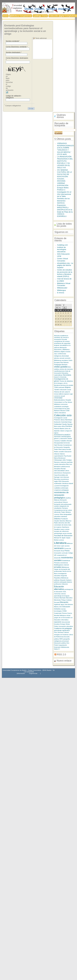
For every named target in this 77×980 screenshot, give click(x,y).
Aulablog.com (63, 245)
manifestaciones (60, 371)
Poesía (67, 551)
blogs (70, 422)
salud (67, 392)
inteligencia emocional (61, 641)
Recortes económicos (61, 479)
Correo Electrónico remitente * (17, 47)
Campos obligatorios (13, 105)
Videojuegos (58, 460)
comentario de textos (61, 525)
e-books (68, 352)
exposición (58, 622)
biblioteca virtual (65, 615)
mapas (68, 538)
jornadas (58, 567)
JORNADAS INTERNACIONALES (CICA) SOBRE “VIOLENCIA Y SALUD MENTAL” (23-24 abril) (65, 149)
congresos (58, 490)
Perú (56, 632)
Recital (63, 469)
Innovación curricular (61, 553)
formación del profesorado (63, 504)
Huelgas (69, 460)
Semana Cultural (63, 632)
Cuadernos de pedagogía (63, 628)
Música (68, 512)
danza (63, 420)
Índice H (57, 649)
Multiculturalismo (60, 400)
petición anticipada (60, 582)
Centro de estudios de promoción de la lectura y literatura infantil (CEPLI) (65, 273)
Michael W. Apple (60, 538)
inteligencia (58, 356)
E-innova (61, 293)
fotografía (67, 447)
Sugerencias (33, 673)
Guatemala (58, 613)
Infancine (65, 584)
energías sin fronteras (61, 635)
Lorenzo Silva (59, 514)
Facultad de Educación (63, 536)
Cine (68, 411)
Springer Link (58, 477)
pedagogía (65, 490)
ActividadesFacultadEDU (62, 435)
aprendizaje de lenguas (62, 596)
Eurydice (57, 624)
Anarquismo (67, 473)
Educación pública (60, 643)
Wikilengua (61, 290)
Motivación (63, 348)
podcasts (62, 387)
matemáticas (58, 375)
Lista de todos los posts (64, 225)
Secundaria (67, 375)
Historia (57, 429)
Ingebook (57, 604)
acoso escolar (67, 533)
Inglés (56, 481)
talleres (61, 394)
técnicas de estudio (67, 385)
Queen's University (60, 377)
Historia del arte (59, 392)
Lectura (61, 540)
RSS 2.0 (61, 654)
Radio (56, 523)
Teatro (63, 512)
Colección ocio (63, 415)
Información (21, 673)
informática (65, 620)
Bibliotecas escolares (61, 360)
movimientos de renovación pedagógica (61, 495)
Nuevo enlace (64, 661)
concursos (64, 404)
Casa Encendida (60, 475)
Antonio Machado (60, 598)
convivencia (64, 563)
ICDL (64, 592)
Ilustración (57, 422)
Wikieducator (62, 288)
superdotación (59, 456)
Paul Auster (68, 456)
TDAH (56, 387)
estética (57, 369)
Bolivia (56, 540)
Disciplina (57, 469)
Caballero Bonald (66, 441)
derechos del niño (64, 523)
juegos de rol (58, 618)
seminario (59, 548)
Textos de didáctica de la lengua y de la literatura (63, 383)
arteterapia (65, 488)
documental (66, 622)
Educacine (68, 452)
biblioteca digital (59, 352)
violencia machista (66, 462)
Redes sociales (59, 452)
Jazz (56, 354)
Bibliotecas (65, 567)
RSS (60, 481)
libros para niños (60, 426)
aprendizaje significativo (62, 630)
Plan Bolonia (64, 362)
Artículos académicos (61, 336)
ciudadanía (58, 406)
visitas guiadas (61, 367)
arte (67, 475)
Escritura (69, 426)
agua (62, 604)
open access (65, 546)
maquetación (63, 645)
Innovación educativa (66, 626)
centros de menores (66, 369)
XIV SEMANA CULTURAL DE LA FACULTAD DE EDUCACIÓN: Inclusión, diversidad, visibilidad (64, 177)
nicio (6, 16)
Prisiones (57, 420)
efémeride (57, 512)
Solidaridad (58, 424)
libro (70, 367)
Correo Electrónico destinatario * (17, 59)
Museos (63, 411)
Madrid (62, 429)
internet (66, 565)
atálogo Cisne (40, 16)
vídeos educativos (60, 413)
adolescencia (66, 467)
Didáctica (57, 519)
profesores (58, 584)
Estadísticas (66, 561)
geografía (66, 639)
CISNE (64, 611)
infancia (57, 454)
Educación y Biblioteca (62, 349)
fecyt (63, 551)
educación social (65, 390)
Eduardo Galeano (66, 580)
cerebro (57, 506)
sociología (65, 406)
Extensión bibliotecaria (62, 647)
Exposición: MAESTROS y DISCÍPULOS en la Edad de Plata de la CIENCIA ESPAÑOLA (65, 211)
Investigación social (61, 418)
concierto (68, 358)
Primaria (57, 563)
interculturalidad (59, 471)
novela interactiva (60, 464)
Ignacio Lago (68, 394)
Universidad (58, 398)
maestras (64, 516)
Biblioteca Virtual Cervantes (64, 284)
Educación (64, 602)
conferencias (62, 354)
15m (60, 607)
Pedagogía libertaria (61, 365)
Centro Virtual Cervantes (63, 260)
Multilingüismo (59, 565)
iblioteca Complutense (21, 16)
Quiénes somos (61, 116)
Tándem (57, 390)
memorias (57, 594)
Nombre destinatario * (14, 52)
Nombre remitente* (13, 41)
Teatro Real (58, 449)
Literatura (60, 543)
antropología (58, 533)
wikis (64, 460)
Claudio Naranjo (67, 424)
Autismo (69, 582)
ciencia (63, 594)
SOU (61, 639)
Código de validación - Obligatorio (14, 97)
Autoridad (64, 422)
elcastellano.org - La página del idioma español (65, 265)
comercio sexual (59, 396)
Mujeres (68, 387)
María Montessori (60, 458)
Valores (62, 454)
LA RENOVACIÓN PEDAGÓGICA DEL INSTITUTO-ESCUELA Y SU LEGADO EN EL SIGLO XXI (65, 162)
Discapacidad (59, 443)
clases (62, 431)
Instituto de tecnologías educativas (62, 249)
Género (65, 502)
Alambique (69, 420)
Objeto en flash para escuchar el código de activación (10, 82)
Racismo (57, 462)
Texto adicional (41, 38)
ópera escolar (67, 449)
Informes (66, 477)
